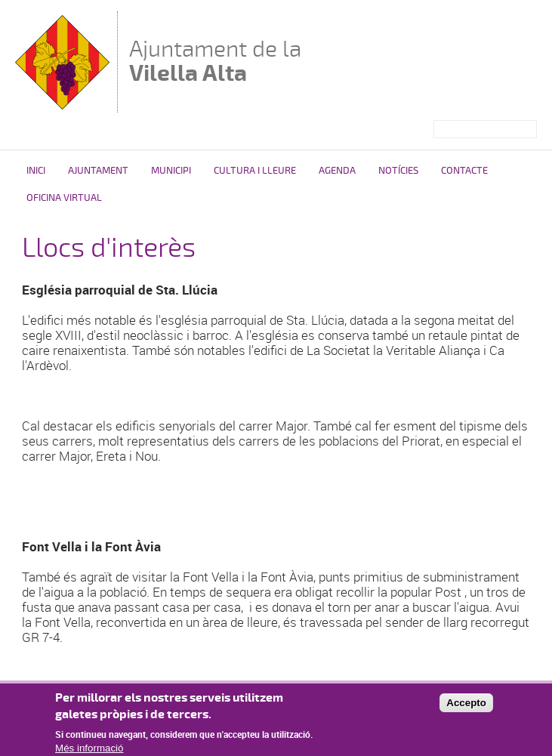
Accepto (466, 707)
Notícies (398, 171)
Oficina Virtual (64, 198)
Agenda (337, 171)
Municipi (171, 171)
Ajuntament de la (215, 61)
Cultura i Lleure (255, 171)
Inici (36, 171)
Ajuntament (98, 171)
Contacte (464, 171)
